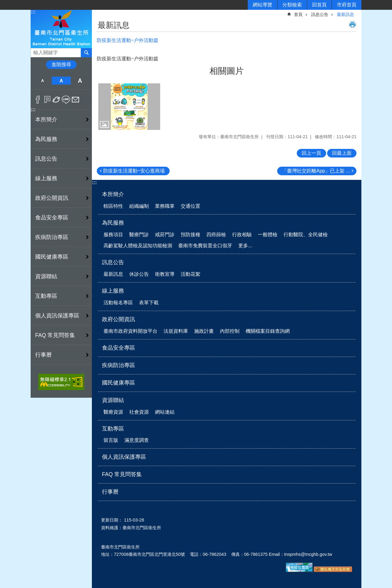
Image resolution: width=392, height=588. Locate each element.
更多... (245, 246)
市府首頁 (347, 5)
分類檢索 (292, 5)
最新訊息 (345, 14)
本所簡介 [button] (46, 119)
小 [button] (42, 81)
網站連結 (165, 412)
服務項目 (113, 235)
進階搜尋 (61, 64)
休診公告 (139, 274)
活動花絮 (190, 274)
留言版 (111, 440)
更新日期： (112, 520)
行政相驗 (242, 235)
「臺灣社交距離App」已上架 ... (316, 171)
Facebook (38, 100)
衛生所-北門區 (61, 29)
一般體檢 (268, 235)
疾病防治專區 (52, 237)
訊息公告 (320, 14)
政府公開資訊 (119, 319)
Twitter (57, 100)
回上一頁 (311, 153)
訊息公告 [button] (46, 159)
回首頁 (319, 5)
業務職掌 (165, 206)
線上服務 (113, 291)
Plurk (47, 100)
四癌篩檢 (216, 235)
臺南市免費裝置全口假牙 (205, 246)
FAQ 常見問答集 (55, 335)
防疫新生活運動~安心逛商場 (134, 171)
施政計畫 (204, 331)
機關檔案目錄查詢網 (268, 331)
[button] (129, 107)
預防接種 (190, 235)
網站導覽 (262, 5)
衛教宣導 (165, 274)
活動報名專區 (118, 303)
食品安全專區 (52, 218)
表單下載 (149, 303)
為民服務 (113, 223)
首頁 (298, 14)
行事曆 (43, 355)
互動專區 (113, 429)
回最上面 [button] (342, 153)
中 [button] (61, 81)
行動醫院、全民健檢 (306, 235)
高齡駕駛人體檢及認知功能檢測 (138, 246)
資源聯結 (113, 400)
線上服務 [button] (46, 178)
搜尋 (36, 51)
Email (75, 100)
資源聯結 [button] (46, 276)
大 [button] (80, 81)
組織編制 (139, 206)
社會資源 (139, 412)
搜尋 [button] (86, 53)
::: (33, 12)
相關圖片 (227, 71)
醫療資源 (113, 412)
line (66, 100)
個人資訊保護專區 (57, 316)
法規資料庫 (176, 331)
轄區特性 (113, 206)
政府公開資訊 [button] (52, 198)
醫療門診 (139, 235)
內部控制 (230, 331)
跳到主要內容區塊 (3, 3)
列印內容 (352, 25)
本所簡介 (113, 194)
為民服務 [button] (46, 139)
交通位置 (190, 206)
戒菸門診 (165, 235)
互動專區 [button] (46, 296)
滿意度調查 (137, 440)
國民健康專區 (52, 257)
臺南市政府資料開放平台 (130, 331)
